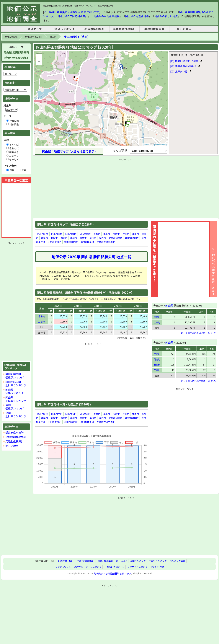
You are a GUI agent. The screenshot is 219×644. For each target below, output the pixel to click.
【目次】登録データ (114, 567)
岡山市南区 (85, 234)
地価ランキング (65, 29)
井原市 (135, 234)
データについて (94, 567)
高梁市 (45, 238)
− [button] (39, 62)
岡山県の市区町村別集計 (73, 16)
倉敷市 (97, 234)
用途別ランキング (158, 561)
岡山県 (53, 37)
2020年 (58, 306)
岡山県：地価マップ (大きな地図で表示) (69, 151)
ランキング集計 (177, 561)
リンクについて (63, 567)
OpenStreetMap (160, 145)
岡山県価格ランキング (14, 391)
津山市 (107, 234)
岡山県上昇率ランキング (16, 399)
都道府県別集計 (95, 29)
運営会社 (78, 567)
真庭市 (83, 238)
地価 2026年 (11, 37)
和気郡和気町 (115, 238)
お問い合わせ (157, 567)
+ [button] (39, 56)
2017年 (118, 306)
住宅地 (42, 316)
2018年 (98, 306)
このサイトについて (137, 567)
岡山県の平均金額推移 (107, 16)
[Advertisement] (16, 301)
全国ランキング (138, 561)
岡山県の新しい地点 (166, 16)
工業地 (42, 322)
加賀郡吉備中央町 (106, 242)
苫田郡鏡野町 (71, 242)
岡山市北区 (43, 234)
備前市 (64, 238)
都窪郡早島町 (132, 238)
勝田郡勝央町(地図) (76, 37)
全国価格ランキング (14, 407)
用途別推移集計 (154, 29)
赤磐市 (73, 238)
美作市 (93, 238)
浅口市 (102, 238)
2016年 (138, 306)
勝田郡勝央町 (87, 242)
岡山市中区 (57, 234)
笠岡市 (126, 234)
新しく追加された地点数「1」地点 (198, 381)
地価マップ (35, 29)
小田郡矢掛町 (55, 242)
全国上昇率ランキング (16, 414)
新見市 (54, 238)
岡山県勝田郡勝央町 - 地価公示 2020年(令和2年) (72, 12)
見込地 (157, 359)
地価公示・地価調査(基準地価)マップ (113, 573)
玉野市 (116, 234)
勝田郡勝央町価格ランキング (14, 376)
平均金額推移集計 (125, 29)
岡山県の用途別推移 (137, 16)
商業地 (157, 365)
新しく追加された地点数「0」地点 (198, 333)
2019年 (78, 306)
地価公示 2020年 (33, 37)
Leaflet (146, 145)
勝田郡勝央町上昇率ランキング (16, 383)
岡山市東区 (71, 234)
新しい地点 (184, 29)
